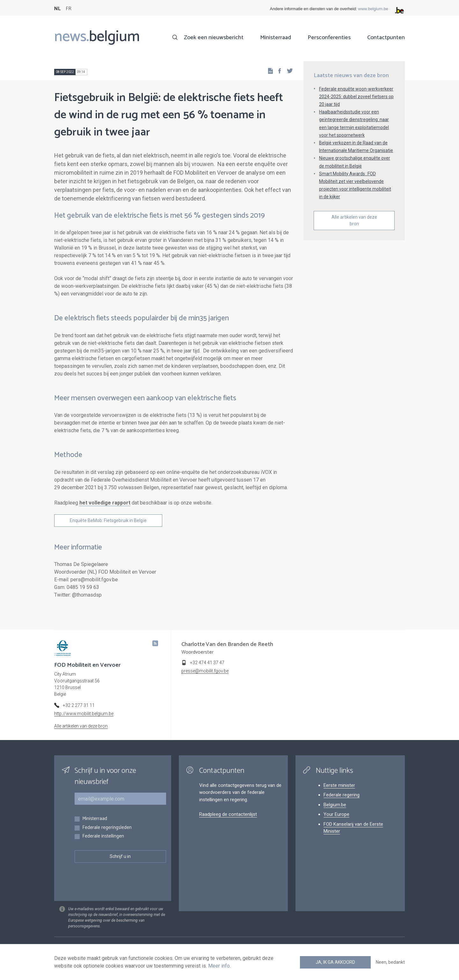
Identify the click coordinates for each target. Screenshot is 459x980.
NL (57, 9)
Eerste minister (339, 785)
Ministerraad (276, 38)
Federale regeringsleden (107, 828)
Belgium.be (335, 805)
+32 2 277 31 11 (79, 705)
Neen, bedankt (390, 962)
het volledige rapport (105, 503)
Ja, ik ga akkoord (335, 962)
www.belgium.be (373, 9)
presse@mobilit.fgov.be (205, 671)
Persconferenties (329, 38)
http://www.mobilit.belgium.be (84, 714)
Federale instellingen (103, 836)
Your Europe (336, 814)
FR (69, 9)
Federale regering (342, 795)
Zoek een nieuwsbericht (214, 38)
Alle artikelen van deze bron (354, 220)
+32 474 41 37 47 (207, 663)
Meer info (219, 966)
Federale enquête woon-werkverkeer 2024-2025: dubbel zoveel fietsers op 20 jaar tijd (356, 97)
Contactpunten (386, 38)
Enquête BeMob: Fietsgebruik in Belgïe (108, 520)
